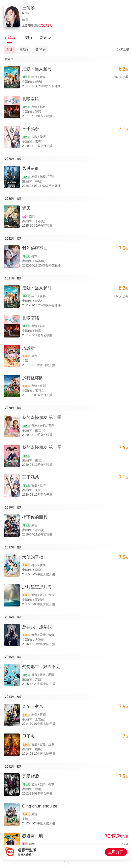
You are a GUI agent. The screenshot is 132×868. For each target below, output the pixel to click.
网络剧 (26, 77)
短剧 (25, 217)
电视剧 (26, 356)
